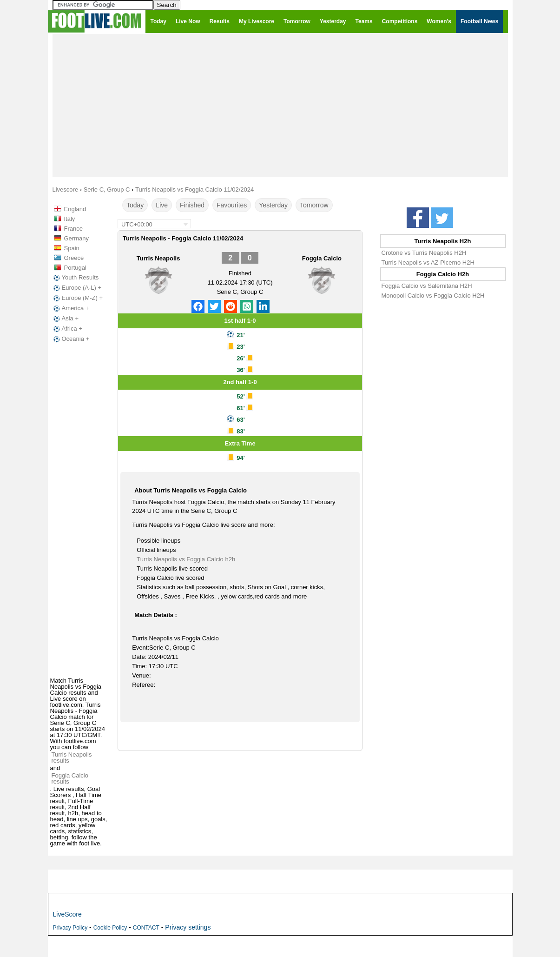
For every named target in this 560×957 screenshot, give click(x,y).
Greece (74, 258)
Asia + (65, 319)
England (75, 209)
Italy (70, 219)
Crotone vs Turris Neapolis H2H (424, 253)
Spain (72, 248)
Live (162, 205)
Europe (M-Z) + (77, 298)
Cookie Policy (110, 928)
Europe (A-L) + (77, 288)
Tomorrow (314, 205)
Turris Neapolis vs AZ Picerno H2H (428, 263)
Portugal (75, 268)
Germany (76, 238)
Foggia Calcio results (70, 778)
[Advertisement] (280, 105)
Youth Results (75, 278)
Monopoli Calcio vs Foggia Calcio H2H (433, 296)
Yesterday (273, 205)
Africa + (67, 329)
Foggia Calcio (322, 258)
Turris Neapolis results (72, 758)
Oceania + (71, 339)
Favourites (232, 205)
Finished (192, 205)
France (73, 229)
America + (70, 308)
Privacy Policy (70, 928)
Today (135, 205)
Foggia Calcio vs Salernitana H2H (427, 286)
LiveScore (67, 914)
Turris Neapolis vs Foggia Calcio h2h (186, 559)
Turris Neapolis (158, 258)
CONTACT (146, 928)
